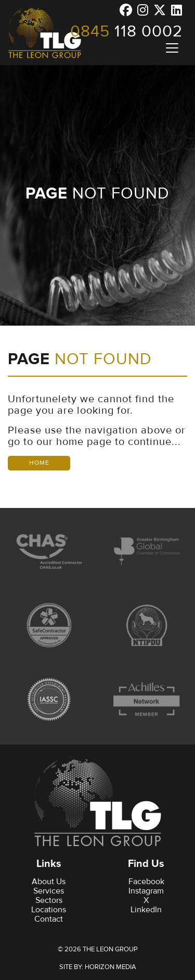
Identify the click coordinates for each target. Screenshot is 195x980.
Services (49, 891)
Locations (49, 910)
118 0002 (126, 31)
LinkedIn (146, 910)
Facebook (146, 882)
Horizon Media (110, 967)
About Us (49, 882)
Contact (49, 919)
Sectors (49, 900)
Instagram (146, 891)
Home (39, 463)
